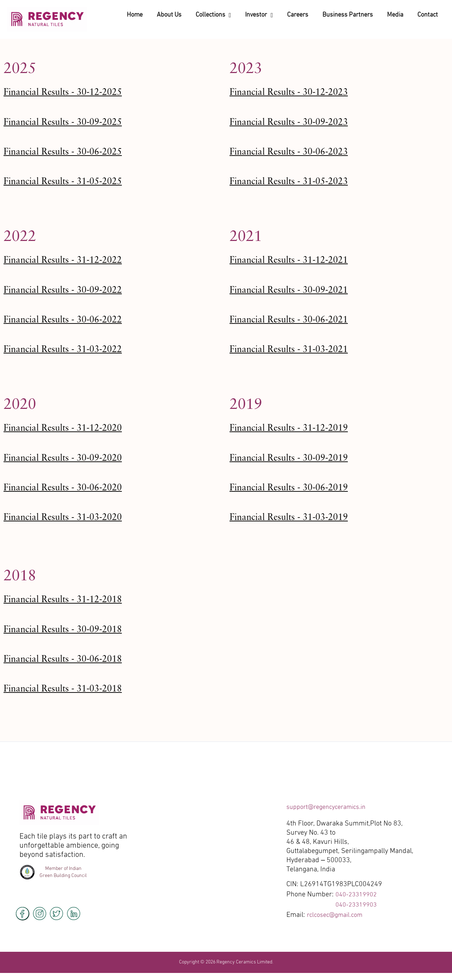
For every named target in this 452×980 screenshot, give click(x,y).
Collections (213, 15)
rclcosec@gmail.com (338, 915)
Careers (298, 15)
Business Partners (348, 15)
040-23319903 (358, 905)
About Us (169, 15)
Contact (428, 15)
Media (395, 15)
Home (135, 15)
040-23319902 (358, 895)
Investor (259, 15)
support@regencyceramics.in (331, 807)
